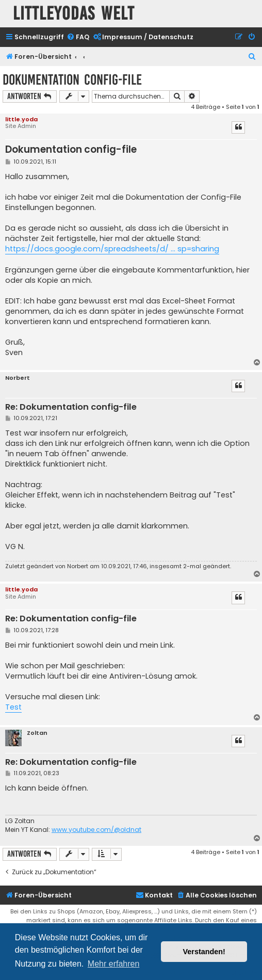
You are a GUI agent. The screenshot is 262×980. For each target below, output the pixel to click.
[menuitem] (78, 37)
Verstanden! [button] (204, 952)
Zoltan (37, 733)
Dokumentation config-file (72, 80)
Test (13, 707)
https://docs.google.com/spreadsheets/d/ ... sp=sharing (112, 249)
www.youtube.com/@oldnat (96, 830)
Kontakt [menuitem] (154, 895)
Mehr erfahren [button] (114, 964)
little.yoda (21, 119)
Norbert (18, 378)
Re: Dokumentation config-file (71, 407)
